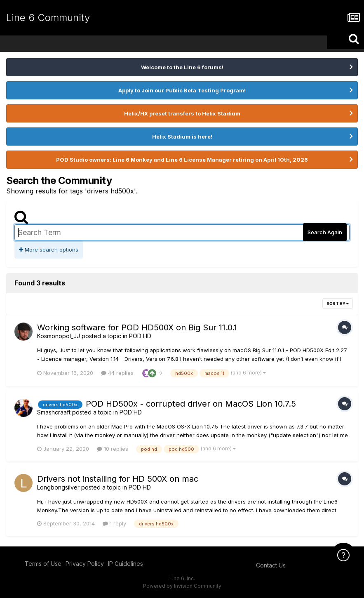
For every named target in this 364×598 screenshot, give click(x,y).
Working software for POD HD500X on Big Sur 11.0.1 (137, 327)
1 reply (114, 523)
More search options (49, 250)
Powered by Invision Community (182, 586)
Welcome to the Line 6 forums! (182, 67)
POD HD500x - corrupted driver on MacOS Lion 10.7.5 (191, 404)
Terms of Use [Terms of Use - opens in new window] (43, 564)
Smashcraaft (54, 412)
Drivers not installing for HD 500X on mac (118, 479)
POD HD (140, 336)
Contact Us (271, 565)
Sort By (338, 304)
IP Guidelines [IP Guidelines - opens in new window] (126, 564)
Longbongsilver (58, 487)
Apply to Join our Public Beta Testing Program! (182, 90)
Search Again (325, 232)
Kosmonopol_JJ (59, 336)
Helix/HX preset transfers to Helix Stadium (182, 113)
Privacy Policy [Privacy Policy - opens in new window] (85, 564)
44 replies (117, 373)
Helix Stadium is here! (182, 137)
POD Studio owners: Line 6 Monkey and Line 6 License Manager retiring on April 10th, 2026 (182, 160)
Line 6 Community (48, 18)
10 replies (113, 449)
